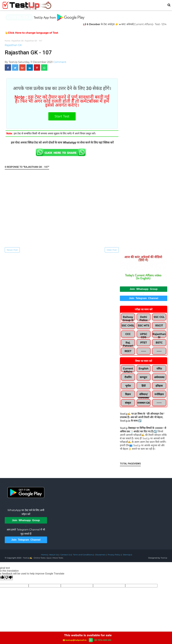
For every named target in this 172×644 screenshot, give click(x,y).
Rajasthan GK (13, 45)
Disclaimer (100, 555)
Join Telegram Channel (144, 298)
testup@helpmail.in (75, 640)
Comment (60, 62)
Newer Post (12, 250)
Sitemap (127, 555)
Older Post (112, 250)
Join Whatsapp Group (144, 289)
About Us (54, 555)
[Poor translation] (9, 578)
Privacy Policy (114, 555)
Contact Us (66, 555)
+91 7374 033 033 (100, 640)
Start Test (62, 116)
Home (44, 555)
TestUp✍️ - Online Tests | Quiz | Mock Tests (43, 558)
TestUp (164, 558)
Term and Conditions (83, 555)
